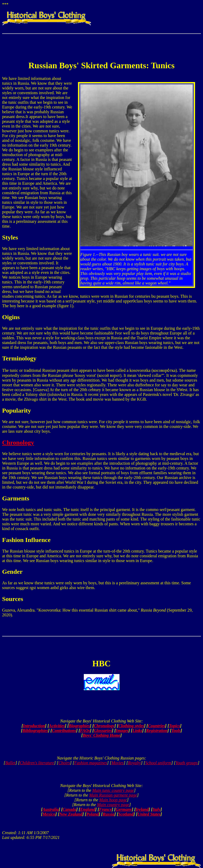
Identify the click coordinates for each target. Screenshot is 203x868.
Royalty (134, 763)
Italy (156, 809)
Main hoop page (113, 800)
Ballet (10, 763)
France (105, 809)
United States (149, 814)
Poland (92, 814)
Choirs (64, 763)
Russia (108, 814)
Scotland (126, 814)
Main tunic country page (113, 790)
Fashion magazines (91, 763)
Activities (57, 726)
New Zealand (71, 814)
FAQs (85, 731)
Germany (124, 809)
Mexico (49, 814)
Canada (70, 809)
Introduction (34, 726)
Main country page (113, 805)
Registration (157, 731)
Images (122, 731)
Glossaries (103, 731)
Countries (157, 726)
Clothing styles (131, 726)
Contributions (64, 731)
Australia (51, 809)
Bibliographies (35, 731)
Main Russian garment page (113, 795)
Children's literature (37, 763)
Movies (118, 763)
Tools (176, 731)
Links (137, 731)
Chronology (18, 442)
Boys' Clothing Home (101, 735)
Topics (174, 726)
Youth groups (187, 763)
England (88, 809)
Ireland (142, 809)
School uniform (158, 763)
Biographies (79, 726)
